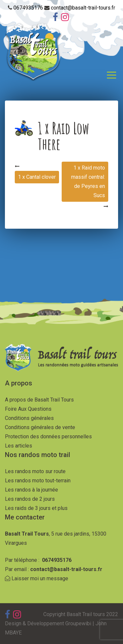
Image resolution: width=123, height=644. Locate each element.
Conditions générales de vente (40, 427)
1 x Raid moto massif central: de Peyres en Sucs (88, 182)
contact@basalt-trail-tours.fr (83, 8)
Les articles (19, 446)
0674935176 (29, 8)
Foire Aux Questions (28, 409)
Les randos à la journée (31, 490)
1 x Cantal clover (37, 177)
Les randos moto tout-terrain (38, 481)
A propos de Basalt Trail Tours (39, 400)
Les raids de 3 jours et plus (36, 508)
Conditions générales (29, 418)
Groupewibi (78, 623)
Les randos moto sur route (35, 471)
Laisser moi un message (37, 578)
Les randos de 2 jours (30, 499)
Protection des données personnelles (48, 437)
